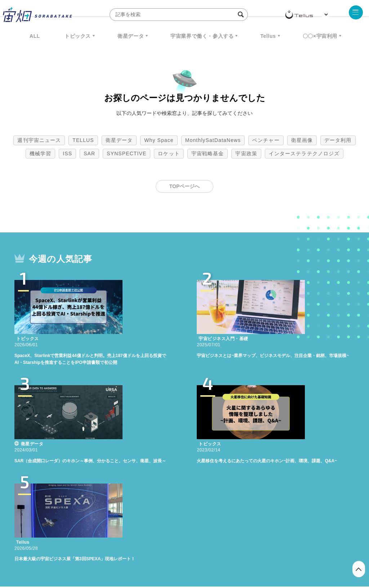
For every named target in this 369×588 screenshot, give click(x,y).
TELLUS (83, 140)
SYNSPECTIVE (126, 153)
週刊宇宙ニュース (39, 140)
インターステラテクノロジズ (304, 153)
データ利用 (338, 140)
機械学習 (40, 153)
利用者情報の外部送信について (223, 550)
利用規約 (125, 550)
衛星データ (131, 36)
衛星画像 (302, 140)
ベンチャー (266, 140)
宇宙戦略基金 (208, 153)
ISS (67, 153)
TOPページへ (185, 186)
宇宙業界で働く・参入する (202, 36)
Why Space (159, 140)
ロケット (169, 153)
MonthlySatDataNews (213, 140)
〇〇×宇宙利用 (320, 36)
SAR (89, 153)
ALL (35, 36)
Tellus (268, 36)
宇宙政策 (246, 153)
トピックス (78, 36)
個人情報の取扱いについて (163, 550)
